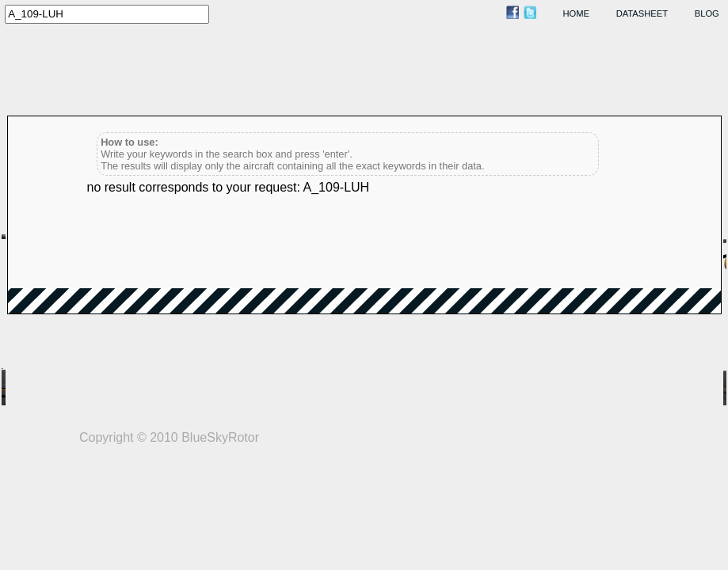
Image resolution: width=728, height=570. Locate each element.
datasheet (642, 13)
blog (707, 13)
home (577, 13)
